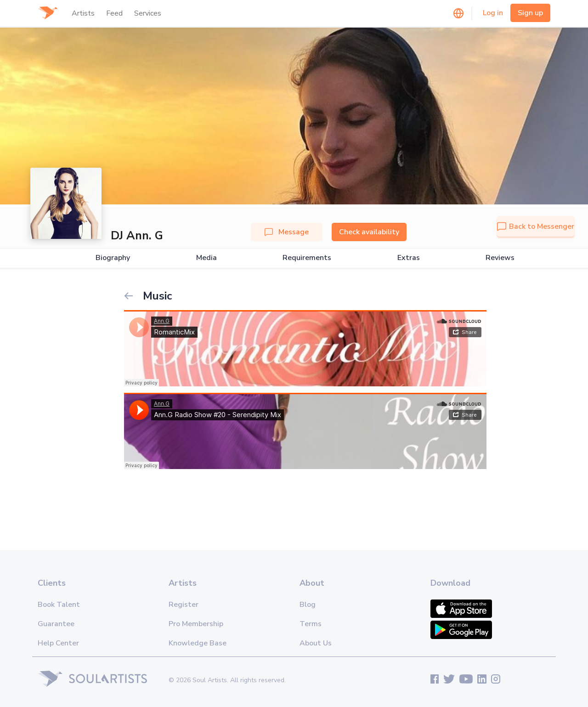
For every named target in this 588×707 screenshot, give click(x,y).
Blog (308, 605)
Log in (493, 13)
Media (206, 258)
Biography (113, 258)
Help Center (58, 643)
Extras (409, 258)
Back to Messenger (536, 226)
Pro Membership (196, 624)
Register (184, 605)
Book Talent (59, 605)
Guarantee (56, 624)
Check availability (369, 232)
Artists (83, 13)
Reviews (500, 258)
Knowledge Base (198, 643)
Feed (114, 13)
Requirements (307, 258)
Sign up (530, 13)
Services (148, 13)
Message (287, 232)
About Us (316, 643)
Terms (311, 624)
